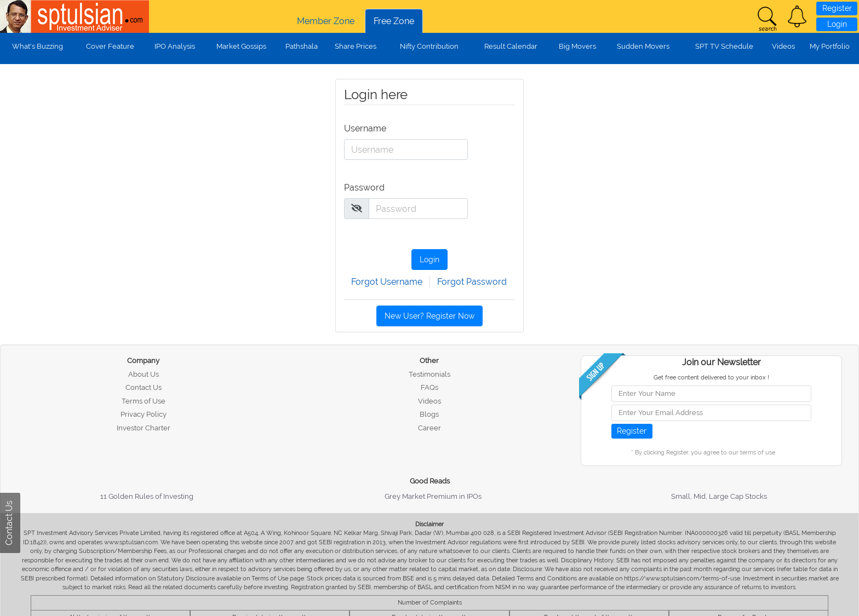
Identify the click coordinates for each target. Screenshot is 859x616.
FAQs (429, 387)
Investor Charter (144, 428)
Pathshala (302, 46)
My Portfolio (830, 46)
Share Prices (356, 46)
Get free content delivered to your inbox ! (711, 378)
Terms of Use (144, 401)
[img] (357, 208)
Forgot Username (387, 282)
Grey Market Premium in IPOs (433, 496)
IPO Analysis (175, 46)
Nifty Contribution (429, 46)
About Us (144, 374)
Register (837, 8)
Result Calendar (511, 46)
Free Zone (394, 21)
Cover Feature (110, 46)
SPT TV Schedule (724, 46)
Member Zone (326, 21)
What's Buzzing (38, 46)
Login (837, 24)
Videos (783, 46)
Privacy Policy (144, 414)
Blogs (429, 414)
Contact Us (144, 387)
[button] (797, 16)
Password (364, 188)
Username (364, 128)
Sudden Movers (643, 46)
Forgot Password (472, 282)
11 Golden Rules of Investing (147, 496)
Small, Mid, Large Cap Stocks (719, 496)
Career (429, 428)
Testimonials (429, 374)
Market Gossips (241, 46)
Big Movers (577, 46)
